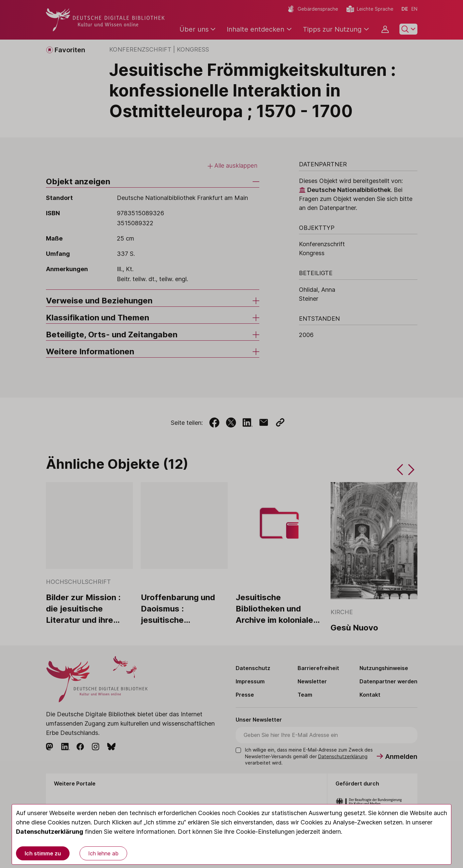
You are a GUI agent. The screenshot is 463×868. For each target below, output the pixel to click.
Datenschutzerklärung (50, 832)
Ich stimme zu (43, 853)
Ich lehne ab (103, 853)
